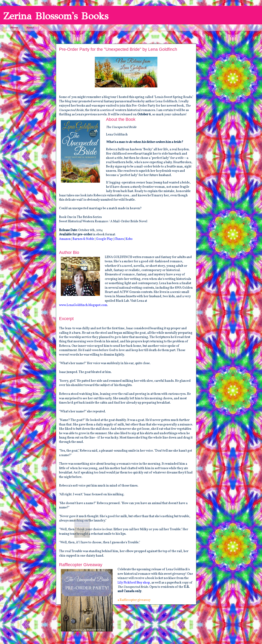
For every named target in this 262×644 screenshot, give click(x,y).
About (30, 28)
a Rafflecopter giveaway (134, 600)
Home (14, 28)
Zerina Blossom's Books (56, 16)
